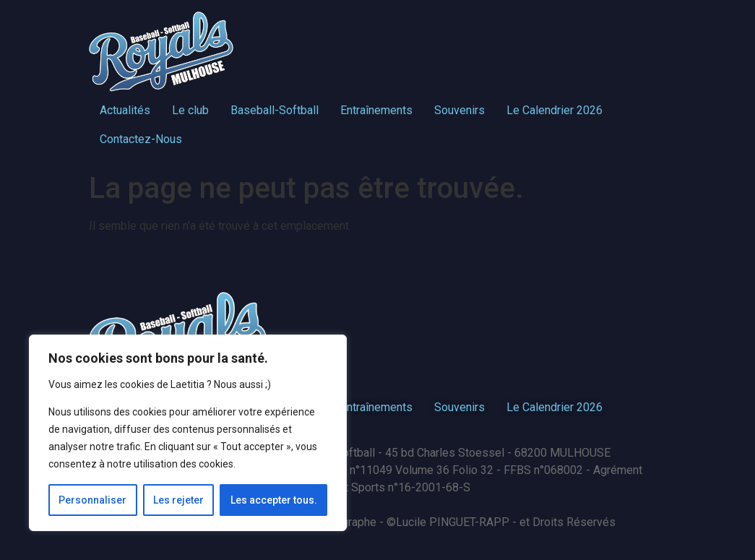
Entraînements (376, 110)
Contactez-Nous (141, 139)
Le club (190, 110)
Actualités (125, 110)
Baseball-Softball (275, 110)
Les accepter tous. (274, 500)
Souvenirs (460, 110)
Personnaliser (92, 500)
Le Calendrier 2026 (555, 110)
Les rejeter (178, 500)
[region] (188, 433)
